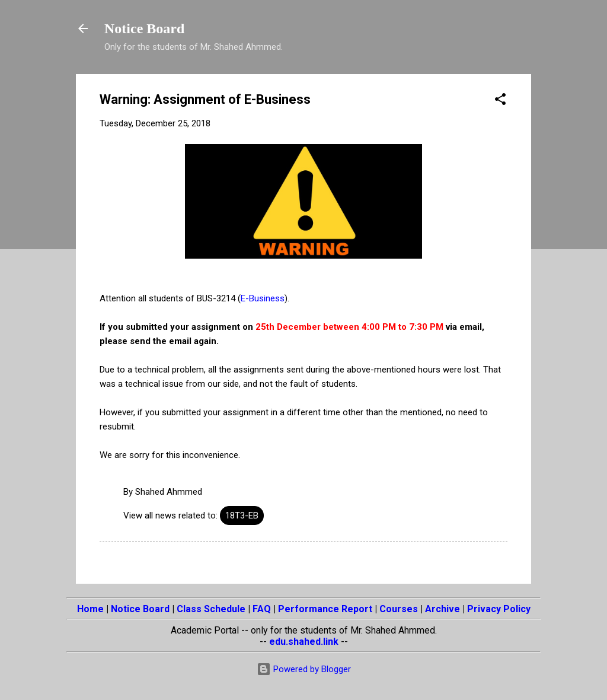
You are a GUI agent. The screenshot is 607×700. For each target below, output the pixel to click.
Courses (399, 609)
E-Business (263, 298)
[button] (500, 101)
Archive (443, 609)
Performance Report (325, 609)
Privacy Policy (499, 609)
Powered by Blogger (304, 669)
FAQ (262, 609)
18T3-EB (242, 516)
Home (90, 609)
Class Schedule (211, 609)
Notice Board (144, 28)
